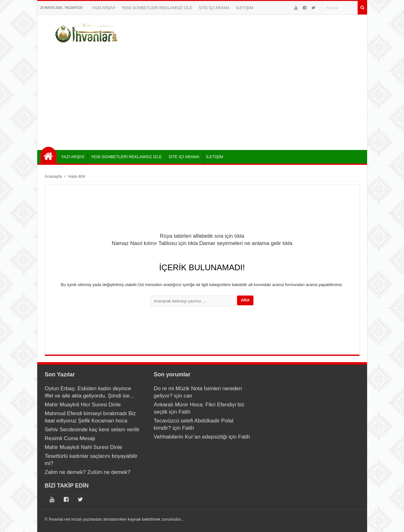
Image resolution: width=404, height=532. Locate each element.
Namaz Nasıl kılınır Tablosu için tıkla (155, 243)
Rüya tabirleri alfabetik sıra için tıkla (202, 236)
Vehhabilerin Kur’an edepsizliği (190, 437)
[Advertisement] (202, 96)
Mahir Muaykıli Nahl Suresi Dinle (84, 447)
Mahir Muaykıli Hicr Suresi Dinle (83, 405)
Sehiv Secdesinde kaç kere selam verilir (92, 430)
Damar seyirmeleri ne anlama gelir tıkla (246, 243)
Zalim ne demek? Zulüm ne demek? (88, 472)
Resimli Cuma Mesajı (70, 438)
